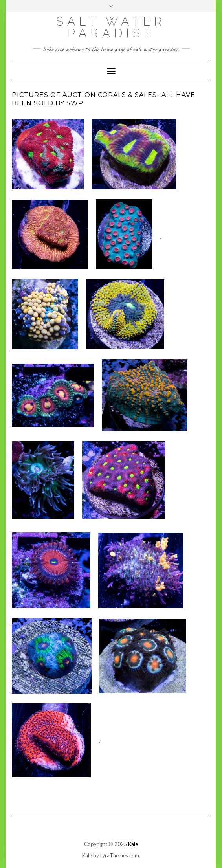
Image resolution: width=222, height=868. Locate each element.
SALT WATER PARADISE (111, 27)
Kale (133, 844)
